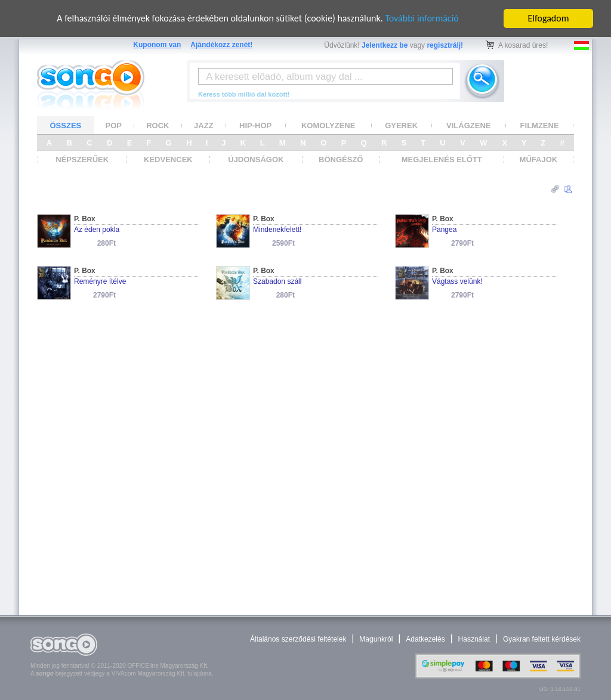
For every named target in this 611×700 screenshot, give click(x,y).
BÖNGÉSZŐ (341, 159)
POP (114, 125)
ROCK (158, 125)
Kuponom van (157, 45)
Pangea (444, 230)
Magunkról (376, 639)
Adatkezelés (425, 639)
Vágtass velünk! (457, 281)
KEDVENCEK (168, 159)
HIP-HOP (255, 125)
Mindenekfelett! (277, 230)
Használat (474, 639)
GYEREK (401, 125)
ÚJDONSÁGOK (256, 159)
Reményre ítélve (100, 281)
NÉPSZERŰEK (82, 159)
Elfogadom (549, 18)
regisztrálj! (445, 45)
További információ (422, 18)
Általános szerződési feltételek (298, 639)
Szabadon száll (277, 281)
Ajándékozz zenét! (221, 45)
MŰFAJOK (539, 159)
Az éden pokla (97, 230)
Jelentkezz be (385, 45)
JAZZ (204, 125)
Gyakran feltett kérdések (542, 639)
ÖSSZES (66, 125)
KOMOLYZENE (328, 125)
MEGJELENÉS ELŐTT (442, 159)
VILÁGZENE (468, 125)
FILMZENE (540, 125)
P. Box (85, 219)
